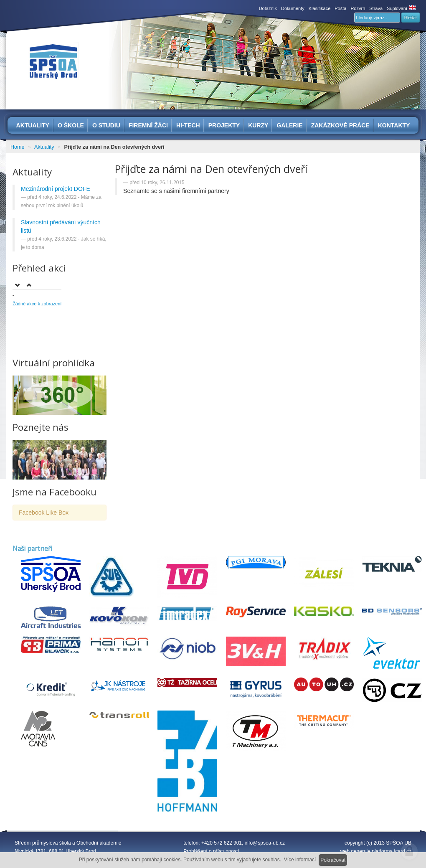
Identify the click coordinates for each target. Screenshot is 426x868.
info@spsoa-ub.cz (265, 843)
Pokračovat (333, 860)
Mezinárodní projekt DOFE (56, 189)
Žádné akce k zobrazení (37, 304)
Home (18, 147)
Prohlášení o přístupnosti (211, 851)
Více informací (300, 860)
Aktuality (44, 147)
